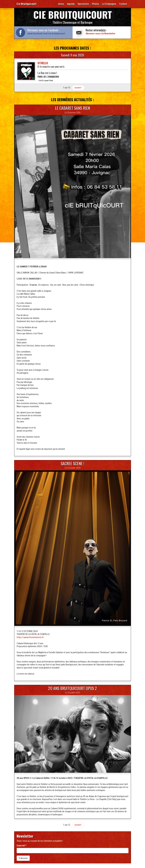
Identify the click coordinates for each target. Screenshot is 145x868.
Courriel (22, 846)
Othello (43, 63)
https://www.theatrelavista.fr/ (30, 637)
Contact (123, 4)
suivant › (78, 88)
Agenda (71, 4)
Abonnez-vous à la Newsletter (101, 34)
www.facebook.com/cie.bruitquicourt (46, 34)
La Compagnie (109, 4)
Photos (96, 4)
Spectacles (83, 4)
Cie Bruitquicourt (26, 4)
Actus (61, 4)
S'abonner (23, 858)
